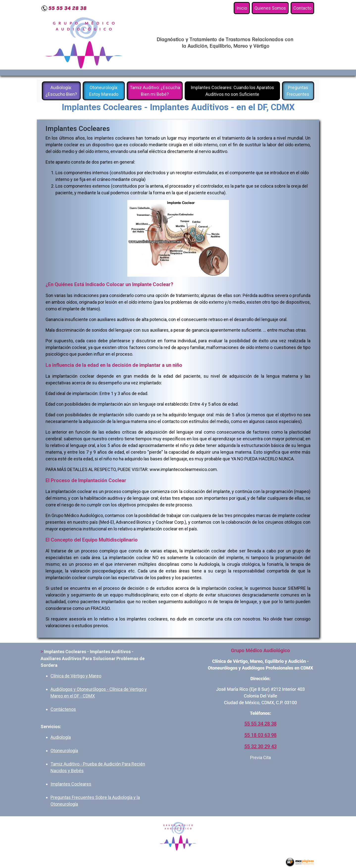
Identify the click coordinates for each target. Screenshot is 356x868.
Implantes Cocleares (71, 784)
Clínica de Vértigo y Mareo (76, 676)
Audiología (61, 737)
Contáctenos (63, 709)
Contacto (302, 8)
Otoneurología (64, 751)
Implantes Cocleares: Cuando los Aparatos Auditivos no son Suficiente (232, 91)
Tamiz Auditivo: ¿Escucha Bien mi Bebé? (155, 91)
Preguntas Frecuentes (298, 91)
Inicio (243, 8)
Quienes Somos (270, 8)
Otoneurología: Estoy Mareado (104, 91)
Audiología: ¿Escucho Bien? (61, 91)
